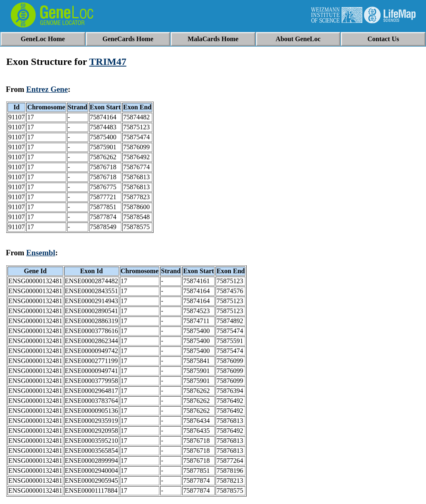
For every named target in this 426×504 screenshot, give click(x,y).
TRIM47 (108, 62)
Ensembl (41, 253)
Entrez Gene (47, 89)
